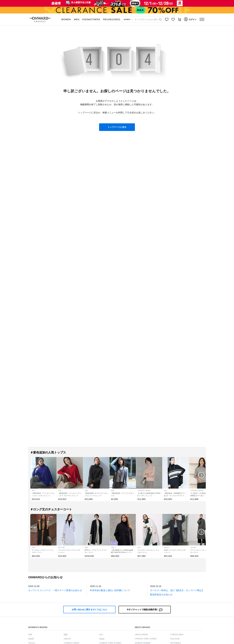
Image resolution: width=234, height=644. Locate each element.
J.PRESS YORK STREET (146, 639)
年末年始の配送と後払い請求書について (110, 590)
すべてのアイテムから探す (146, 19)
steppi (102, 639)
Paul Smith (175, 639)
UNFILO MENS (141, 635)
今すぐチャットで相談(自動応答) (145, 610)
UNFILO (67, 639)
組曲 (66, 635)
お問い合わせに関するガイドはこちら (89, 610)
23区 (30, 635)
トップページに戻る (117, 127)
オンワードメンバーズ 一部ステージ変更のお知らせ (55, 590)
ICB (101, 635)
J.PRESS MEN (177, 635)
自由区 (31, 639)
